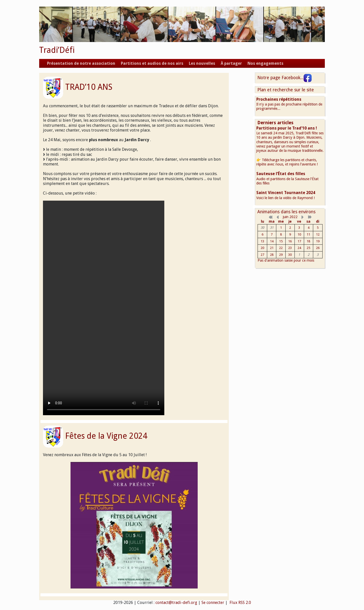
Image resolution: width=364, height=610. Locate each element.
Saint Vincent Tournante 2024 (286, 193)
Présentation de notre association (81, 63)
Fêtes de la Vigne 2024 (106, 436)
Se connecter (213, 603)
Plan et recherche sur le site (286, 90)
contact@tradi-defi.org (176, 603)
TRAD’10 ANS (89, 87)
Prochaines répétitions (279, 99)
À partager (231, 63)
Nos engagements (265, 63)
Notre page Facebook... (285, 78)
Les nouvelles (202, 63)
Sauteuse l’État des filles (281, 174)
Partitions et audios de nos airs (152, 63)
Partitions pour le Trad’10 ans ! (287, 128)
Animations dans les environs (286, 212)
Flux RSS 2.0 (240, 603)
